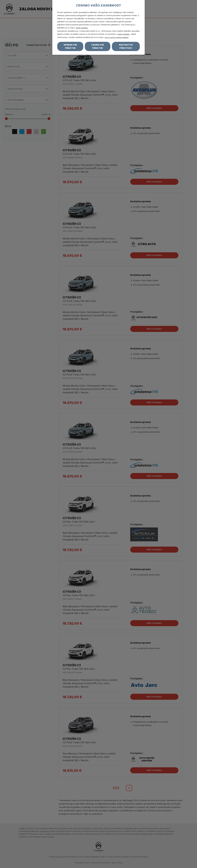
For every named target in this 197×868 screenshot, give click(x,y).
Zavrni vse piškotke (98, 46)
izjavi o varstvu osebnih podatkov (117, 37)
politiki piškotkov (82, 28)
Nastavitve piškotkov (126, 46)
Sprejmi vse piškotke (70, 46)
